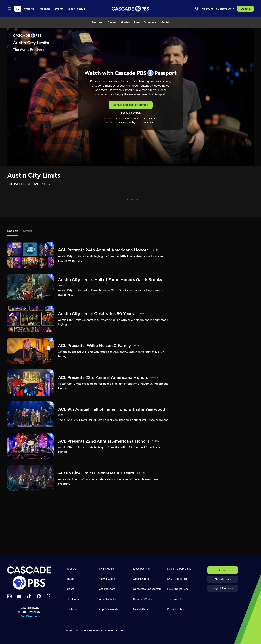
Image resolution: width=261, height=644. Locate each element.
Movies (125, 22)
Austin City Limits (34, 175)
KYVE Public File (177, 579)
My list (165, 22)
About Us (70, 569)
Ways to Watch (108, 599)
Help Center (72, 599)
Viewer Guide (107, 579)
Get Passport (107, 589)
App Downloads (108, 609)
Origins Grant (141, 579)
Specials (13, 231)
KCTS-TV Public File (179, 569)
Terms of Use (175, 599)
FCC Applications (178, 589)
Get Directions (30, 616)
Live (137, 22)
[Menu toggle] (9, 9)
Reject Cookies (223, 588)
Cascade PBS (81, 631)
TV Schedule (106, 569)
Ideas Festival (141, 569)
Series (112, 22)
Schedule (150, 22)
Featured (98, 22)
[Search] (197, 9)
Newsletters (223, 579)
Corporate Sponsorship (147, 589)
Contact (70, 579)
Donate (245, 9)
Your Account (73, 609)
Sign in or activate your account (122, 119)
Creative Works (142, 599)
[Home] (30, 578)
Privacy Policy (176, 609)
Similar (28, 231)
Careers (69, 589)
